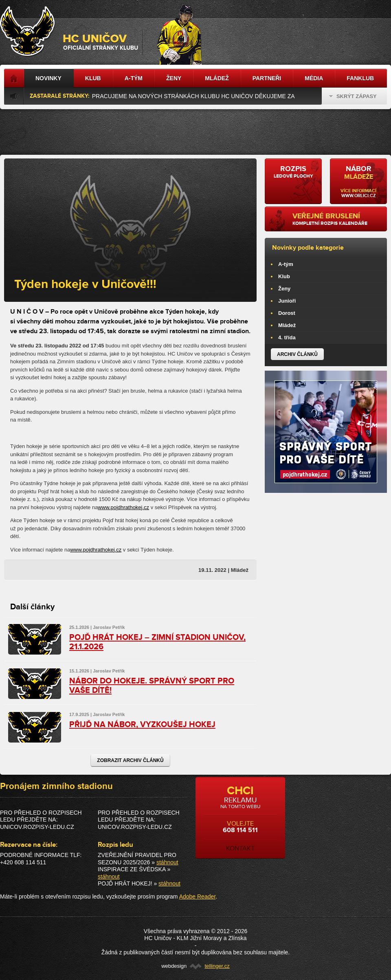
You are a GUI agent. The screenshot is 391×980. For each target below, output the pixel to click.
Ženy (284, 289)
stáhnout (167, 862)
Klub (284, 276)
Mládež (287, 325)
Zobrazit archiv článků (130, 760)
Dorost (287, 313)
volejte (240, 818)
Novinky (48, 78)
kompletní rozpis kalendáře (337, 219)
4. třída (287, 337)
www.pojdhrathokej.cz (123, 507)
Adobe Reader (198, 897)
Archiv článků (297, 354)
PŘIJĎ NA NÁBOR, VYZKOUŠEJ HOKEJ (142, 725)
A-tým (286, 264)
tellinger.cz (217, 966)
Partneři (267, 78)
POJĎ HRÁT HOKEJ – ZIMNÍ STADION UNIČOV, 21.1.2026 (157, 642)
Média (314, 78)
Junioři (287, 301)
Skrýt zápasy (353, 96)
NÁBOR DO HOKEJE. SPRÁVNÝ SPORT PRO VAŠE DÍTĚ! (152, 686)
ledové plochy (293, 172)
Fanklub (360, 78)
